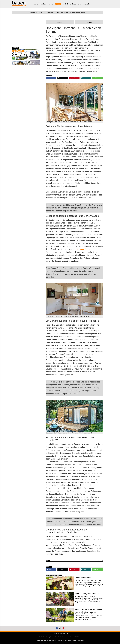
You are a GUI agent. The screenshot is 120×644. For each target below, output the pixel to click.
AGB (67, 633)
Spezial (74, 641)
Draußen (58, 4)
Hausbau (43, 4)
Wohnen (73, 4)
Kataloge (89, 22)
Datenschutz (62, 633)
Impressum (54, 633)
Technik (66, 4)
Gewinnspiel (80, 641)
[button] (51, 78)
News (80, 4)
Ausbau (50, 4)
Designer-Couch (83, 249)
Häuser (35, 4)
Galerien (60, 22)
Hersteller (87, 4)
